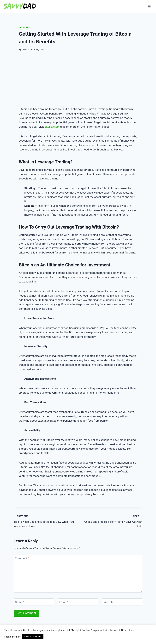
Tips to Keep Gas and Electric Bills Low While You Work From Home (44, 521)
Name (20, 602)
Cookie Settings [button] (12, 637)
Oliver (24, 49)
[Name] (34, 602)
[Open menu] (149, 6)
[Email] (78, 602)
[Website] (122, 602)
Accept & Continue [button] (33, 637)
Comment (22, 558)
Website (109, 602)
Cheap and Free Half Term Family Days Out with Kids (112, 521)
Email (64, 602)
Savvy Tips (25, 27)
